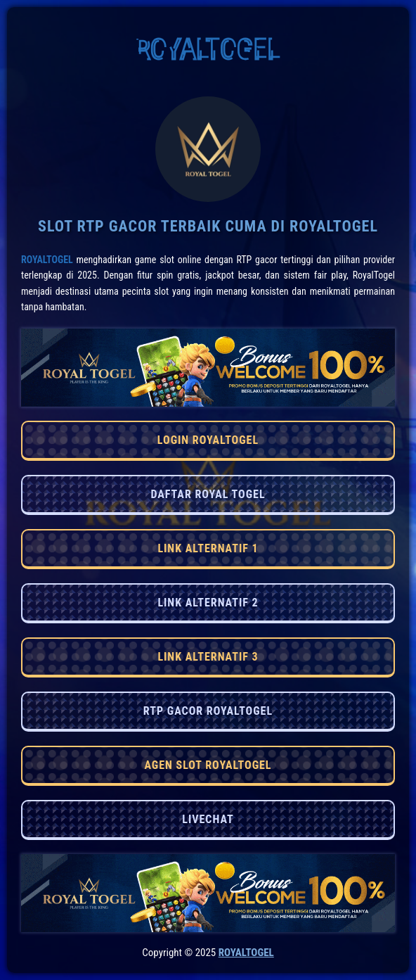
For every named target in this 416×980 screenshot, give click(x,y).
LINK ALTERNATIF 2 (208, 603)
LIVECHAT (208, 819)
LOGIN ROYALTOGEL (208, 440)
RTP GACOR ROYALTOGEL (208, 711)
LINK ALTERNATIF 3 (208, 657)
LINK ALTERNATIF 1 (208, 548)
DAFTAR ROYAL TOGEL (208, 494)
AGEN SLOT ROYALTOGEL (208, 765)
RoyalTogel (47, 260)
